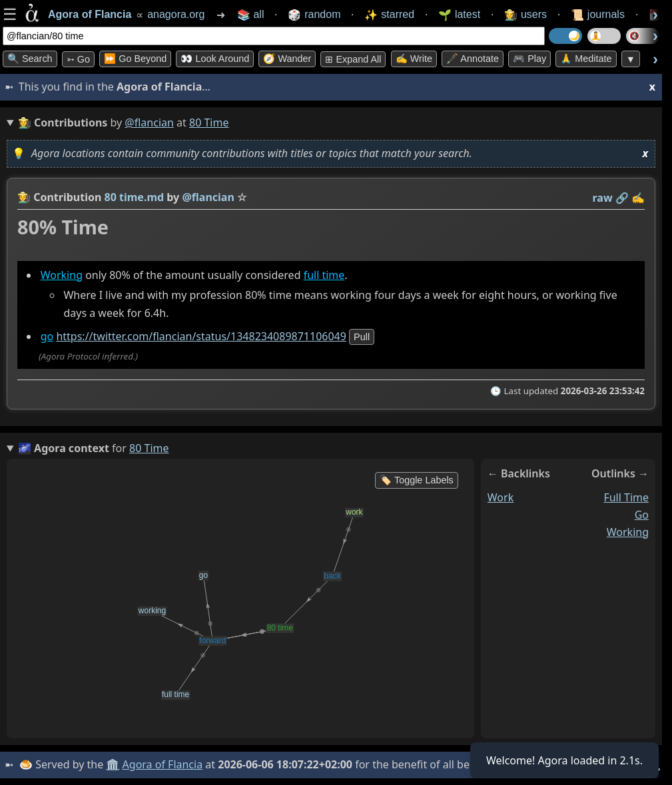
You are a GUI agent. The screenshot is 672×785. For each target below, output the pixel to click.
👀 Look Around (215, 59)
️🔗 (622, 198)
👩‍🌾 (24, 197)
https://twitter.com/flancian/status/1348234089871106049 (201, 336)
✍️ (638, 198)
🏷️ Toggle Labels (417, 480)
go (47, 336)
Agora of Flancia (163, 764)
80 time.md (135, 197)
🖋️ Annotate (473, 59)
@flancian (149, 123)
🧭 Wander (287, 59)
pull (362, 337)
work (501, 497)
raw (603, 198)
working (628, 532)
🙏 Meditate (586, 59)
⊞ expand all (353, 59)
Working (62, 275)
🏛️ (113, 764)
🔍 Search (30, 59)
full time (324, 275)
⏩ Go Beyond (135, 59)
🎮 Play (529, 59)
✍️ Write (414, 59)
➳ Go (78, 59)
